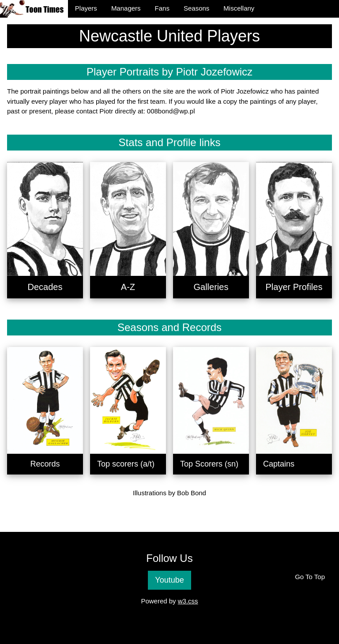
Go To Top (310, 577)
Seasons (196, 8)
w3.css (188, 601)
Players (86, 8)
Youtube (169, 580)
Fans (162, 8)
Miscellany (239, 8)
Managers (126, 8)
